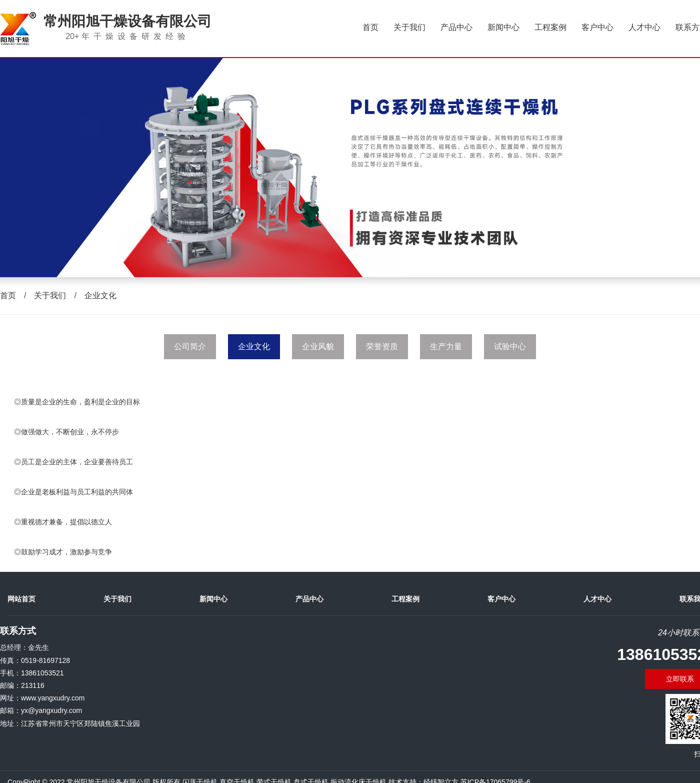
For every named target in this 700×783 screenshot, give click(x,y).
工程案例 (550, 27)
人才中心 (644, 27)
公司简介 (190, 346)
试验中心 (510, 346)
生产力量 (446, 346)
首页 (370, 27)
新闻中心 (503, 27)
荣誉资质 (382, 346)
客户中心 (597, 27)
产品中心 (456, 27)
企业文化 (100, 295)
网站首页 (21, 599)
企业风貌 (318, 346)
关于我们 (409, 27)
